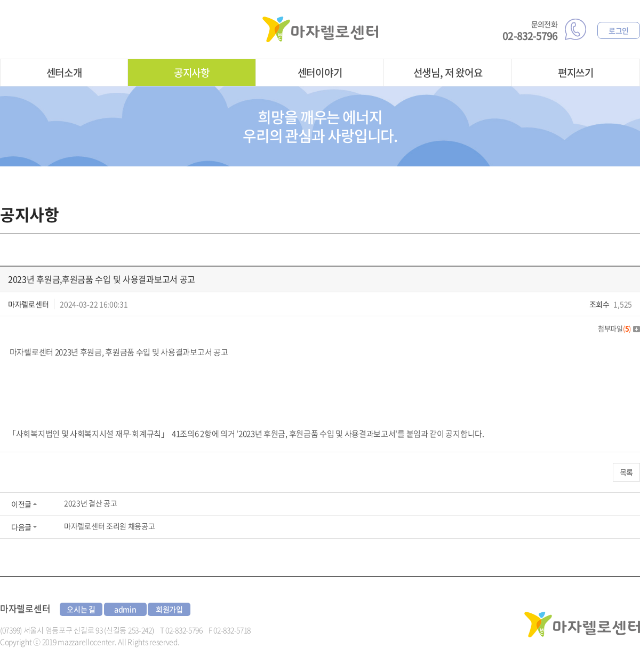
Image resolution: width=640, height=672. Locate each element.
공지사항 (192, 73)
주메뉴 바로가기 (0, 0)
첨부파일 (619, 328)
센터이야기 (320, 73)
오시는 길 (81, 609)
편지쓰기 (576, 73)
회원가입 (169, 609)
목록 (626, 472)
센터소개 (64, 73)
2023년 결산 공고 (91, 503)
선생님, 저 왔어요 (448, 73)
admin (125, 609)
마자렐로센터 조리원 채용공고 (110, 526)
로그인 (619, 30)
